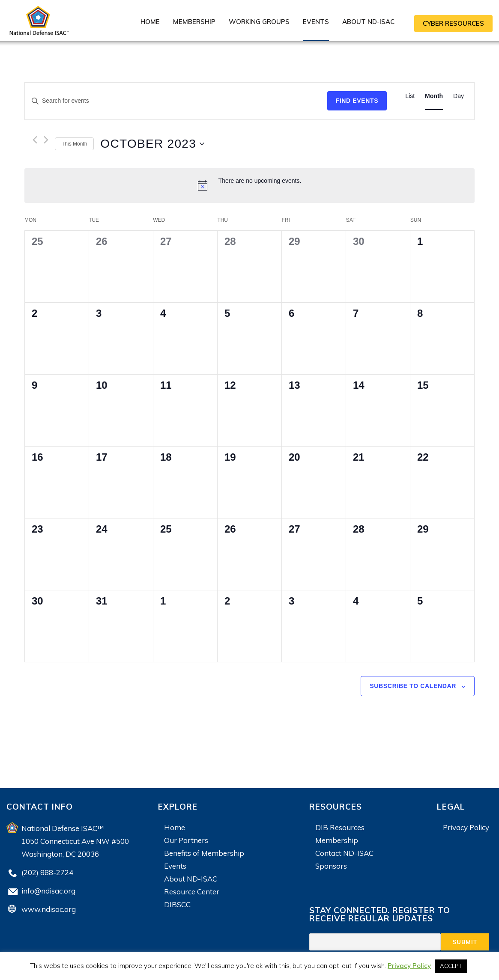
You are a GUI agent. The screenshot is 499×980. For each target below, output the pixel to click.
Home (150, 22)
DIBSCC (177, 904)
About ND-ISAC (368, 22)
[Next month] (46, 140)
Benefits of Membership (204, 853)
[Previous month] (35, 140)
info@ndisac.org (48, 891)
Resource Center (192, 892)
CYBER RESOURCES (453, 23)
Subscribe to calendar (413, 686)
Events (316, 22)
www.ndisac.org (49, 909)
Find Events (357, 101)
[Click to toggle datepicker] (152, 144)
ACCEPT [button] (451, 966)
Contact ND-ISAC (344, 853)
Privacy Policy (466, 827)
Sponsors (331, 866)
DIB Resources (340, 827)
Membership (194, 22)
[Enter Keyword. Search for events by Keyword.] (176, 101)
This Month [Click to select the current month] (74, 144)
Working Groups (259, 22)
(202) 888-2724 (47, 872)
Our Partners (186, 840)
